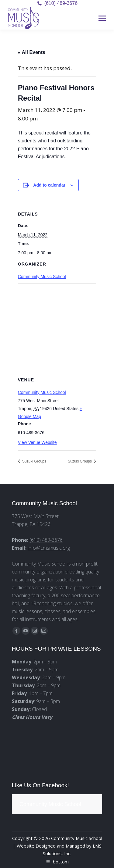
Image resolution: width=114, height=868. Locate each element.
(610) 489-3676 (61, 3)
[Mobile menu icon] (102, 18)
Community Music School (42, 277)
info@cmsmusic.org (49, 548)
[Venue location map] (57, 327)
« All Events (32, 52)
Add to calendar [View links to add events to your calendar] (49, 185)
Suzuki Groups (34, 461)
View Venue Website (37, 442)
